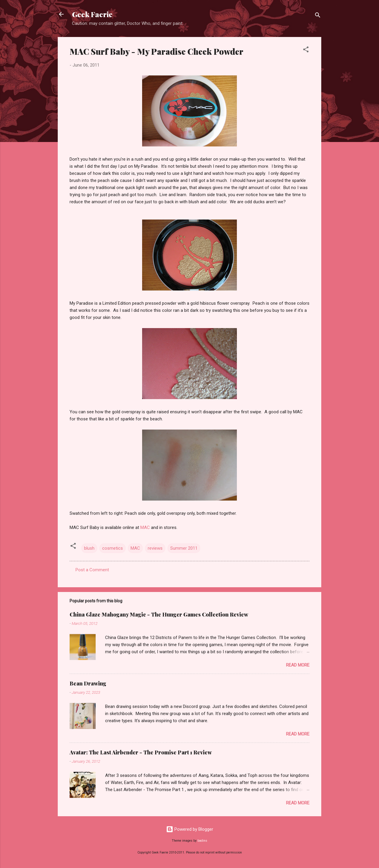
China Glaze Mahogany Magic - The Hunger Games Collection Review (159, 614)
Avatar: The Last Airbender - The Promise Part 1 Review (141, 752)
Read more (298, 665)
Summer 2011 (184, 548)
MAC (144, 527)
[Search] (318, 16)
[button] (306, 50)
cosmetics (113, 548)
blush (89, 548)
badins (202, 841)
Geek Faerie (92, 14)
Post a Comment (92, 570)
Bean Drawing (88, 683)
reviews (155, 548)
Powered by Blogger (190, 829)
